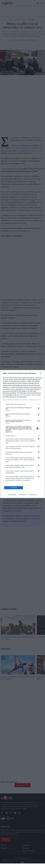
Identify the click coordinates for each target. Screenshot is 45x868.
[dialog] (22, 434)
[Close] (41, 373)
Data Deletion (12, 495)
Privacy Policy (33, 495)
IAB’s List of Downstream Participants (27, 395)
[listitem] (22, 404)
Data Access (22, 495)
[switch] (38, 408)
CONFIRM (14, 488)
